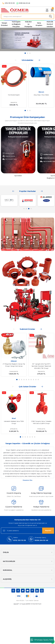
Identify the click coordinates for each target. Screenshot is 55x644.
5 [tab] (26, 380)
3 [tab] (30, 111)
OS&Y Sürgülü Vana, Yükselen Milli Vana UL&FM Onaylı (41, 423)
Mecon (41, 92)
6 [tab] (29, 380)
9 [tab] (36, 380)
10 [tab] (38, 380)
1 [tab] (25, 111)
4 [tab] (31, 209)
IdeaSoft (16, 604)
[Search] (27, 17)
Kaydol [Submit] (48, 531)
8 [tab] (33, 380)
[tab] (25, 53)
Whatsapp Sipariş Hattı (42, 640)
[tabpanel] (27, 40)
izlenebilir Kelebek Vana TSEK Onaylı (14, 423)
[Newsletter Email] (27, 531)
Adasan (14, 361)
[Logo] (16, 10)
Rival (14, 419)
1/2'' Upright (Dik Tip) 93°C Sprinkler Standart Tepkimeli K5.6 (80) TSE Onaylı (41, 366)
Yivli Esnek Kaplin (14, 95)
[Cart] (52, 10)
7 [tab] (31, 380)
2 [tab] (28, 111)
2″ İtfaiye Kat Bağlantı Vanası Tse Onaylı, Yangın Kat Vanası (14, 365)
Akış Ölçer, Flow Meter (41, 95)
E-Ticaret (23, 604)
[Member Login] (47, 10)
